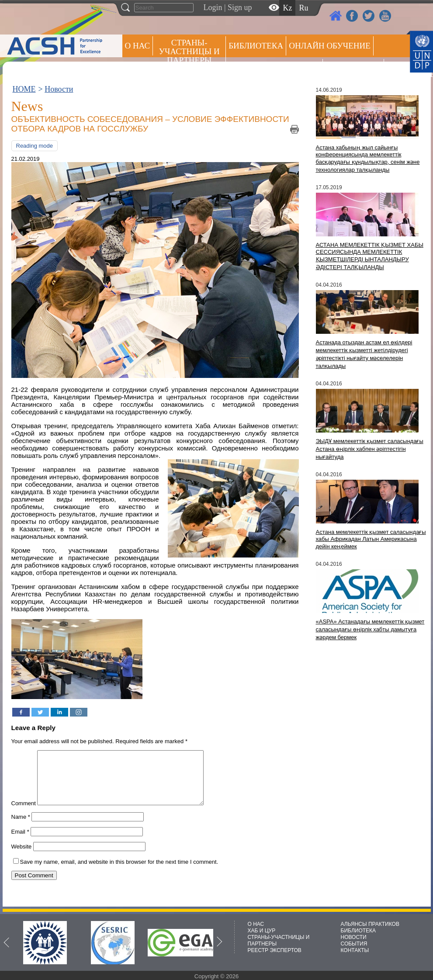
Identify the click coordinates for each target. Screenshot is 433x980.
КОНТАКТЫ (355, 950)
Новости (59, 89)
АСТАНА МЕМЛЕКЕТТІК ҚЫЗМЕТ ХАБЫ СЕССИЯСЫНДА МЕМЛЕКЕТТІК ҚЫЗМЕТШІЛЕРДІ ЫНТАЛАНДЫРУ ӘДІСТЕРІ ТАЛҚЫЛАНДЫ (370, 256)
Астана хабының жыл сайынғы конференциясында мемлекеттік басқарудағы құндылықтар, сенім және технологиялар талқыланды (368, 159)
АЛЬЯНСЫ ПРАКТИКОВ (370, 924)
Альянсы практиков (274, 68)
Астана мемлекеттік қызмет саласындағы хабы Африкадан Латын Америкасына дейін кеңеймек (371, 539)
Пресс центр (353, 68)
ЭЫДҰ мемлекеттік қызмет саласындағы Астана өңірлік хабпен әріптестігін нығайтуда (370, 449)
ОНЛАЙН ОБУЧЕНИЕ (330, 46)
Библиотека (256, 46)
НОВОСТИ (354, 937)
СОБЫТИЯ (354, 944)
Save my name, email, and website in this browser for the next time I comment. (119, 872)
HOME (24, 89)
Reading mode (35, 146)
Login (213, 7)
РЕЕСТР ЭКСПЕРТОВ (402, 70)
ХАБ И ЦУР (262, 931)
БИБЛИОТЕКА (359, 931)
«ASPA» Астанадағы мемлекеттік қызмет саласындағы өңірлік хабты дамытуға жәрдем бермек (370, 629)
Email (20, 842)
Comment (24, 814)
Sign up (240, 7)
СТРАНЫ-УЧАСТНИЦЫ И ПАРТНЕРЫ (189, 51)
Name (21, 827)
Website (22, 857)
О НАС (138, 46)
